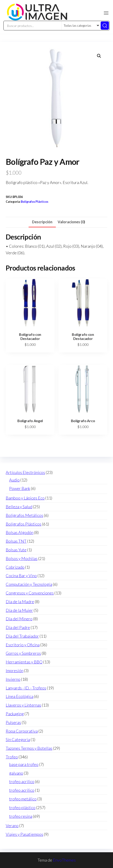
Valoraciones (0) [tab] (71, 222)
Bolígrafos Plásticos (35, 202)
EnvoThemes (64, 860)
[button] (106, 13)
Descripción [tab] (42, 222)
